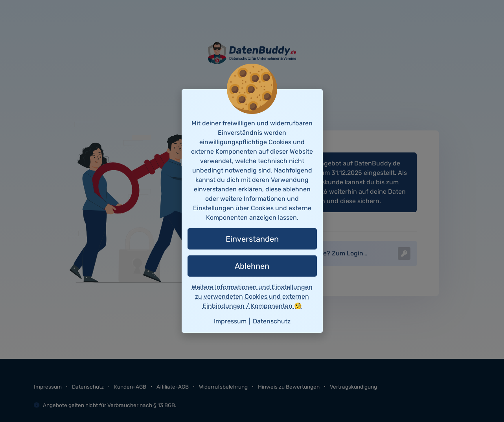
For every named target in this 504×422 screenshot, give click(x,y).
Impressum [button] (230, 321)
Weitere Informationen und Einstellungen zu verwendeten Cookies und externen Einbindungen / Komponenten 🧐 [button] (252, 296)
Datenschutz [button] (272, 321)
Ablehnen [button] (252, 266)
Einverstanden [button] (252, 239)
